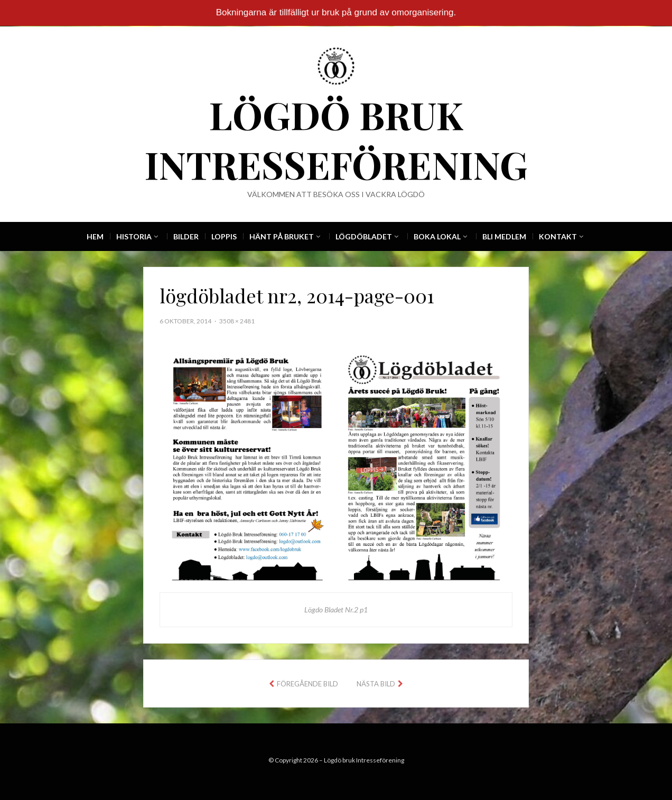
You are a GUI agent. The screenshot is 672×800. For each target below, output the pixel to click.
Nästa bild (376, 684)
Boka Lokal (437, 236)
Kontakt (558, 236)
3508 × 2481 (237, 321)
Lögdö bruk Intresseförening (336, 139)
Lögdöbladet (364, 236)
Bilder (186, 236)
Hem (95, 236)
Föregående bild (307, 684)
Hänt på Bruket (282, 236)
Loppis (224, 236)
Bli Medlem (504, 236)
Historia (134, 236)
